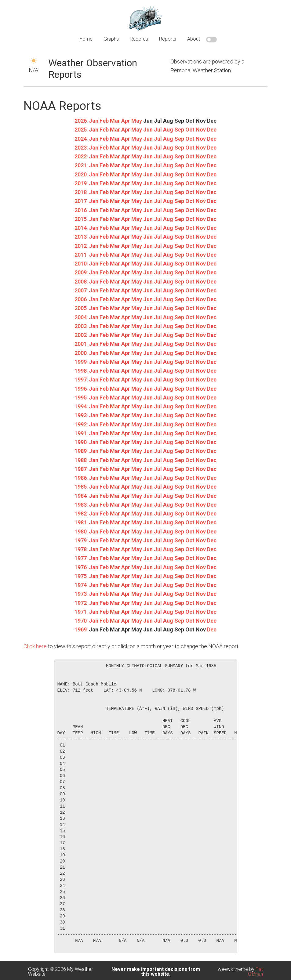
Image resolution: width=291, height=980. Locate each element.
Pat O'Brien (255, 972)
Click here (35, 646)
